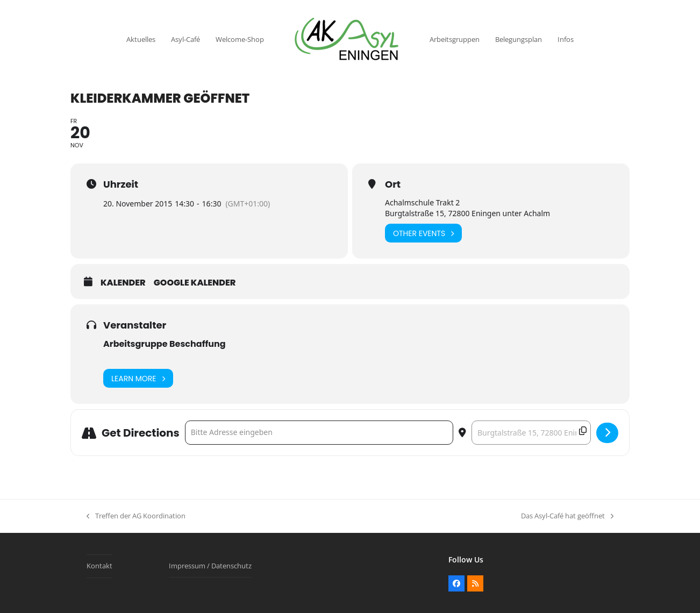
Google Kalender (195, 283)
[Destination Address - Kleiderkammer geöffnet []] (531, 433)
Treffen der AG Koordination (136, 516)
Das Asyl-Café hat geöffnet (567, 516)
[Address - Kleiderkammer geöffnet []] (319, 433)
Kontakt (99, 566)
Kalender (123, 283)
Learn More (138, 378)
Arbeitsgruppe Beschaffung (165, 344)
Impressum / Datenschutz (210, 566)
